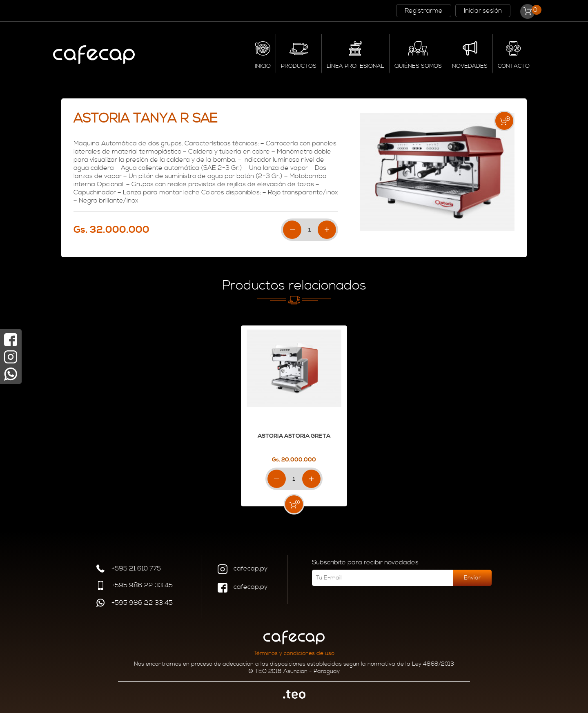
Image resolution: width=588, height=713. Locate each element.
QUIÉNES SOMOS (418, 66)
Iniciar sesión (483, 11)
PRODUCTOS (299, 66)
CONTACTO (514, 66)
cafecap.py (243, 570)
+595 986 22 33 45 (134, 587)
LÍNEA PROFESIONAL (355, 66)
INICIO (263, 66)
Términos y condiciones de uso (294, 653)
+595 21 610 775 (128, 569)
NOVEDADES (470, 66)
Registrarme (424, 11)
